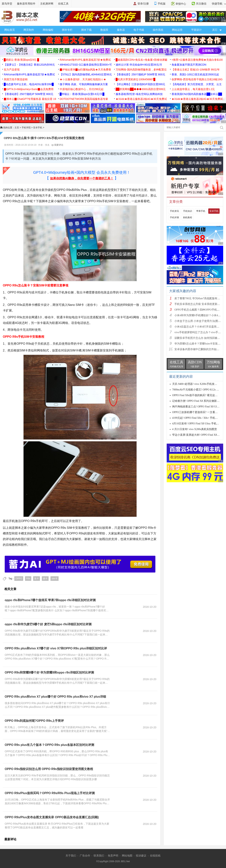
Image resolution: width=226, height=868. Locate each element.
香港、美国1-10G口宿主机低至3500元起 (195, 74)
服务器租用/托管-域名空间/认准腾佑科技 (139, 94)
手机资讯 (174, 211)
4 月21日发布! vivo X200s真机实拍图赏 (195, 429)
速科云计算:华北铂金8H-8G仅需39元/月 (139, 65)
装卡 (37, 579)
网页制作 (29, 30)
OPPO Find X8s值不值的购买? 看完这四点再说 (199, 395)
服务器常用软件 (26, 4)
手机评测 (174, 217)
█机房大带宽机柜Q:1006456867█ (135, 79)
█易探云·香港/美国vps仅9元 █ (21, 60)
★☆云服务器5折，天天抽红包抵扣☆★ (83, 79)
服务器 (121, 30)
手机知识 (188, 211)
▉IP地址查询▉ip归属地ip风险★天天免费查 (85, 70)
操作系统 (158, 30)
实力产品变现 (12, 70)
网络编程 (48, 30)
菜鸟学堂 (7, 4)
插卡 (45, 579)
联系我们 (99, 856)
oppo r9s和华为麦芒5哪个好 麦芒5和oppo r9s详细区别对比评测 (48, 624)
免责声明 (113, 856)
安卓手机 (38, 128)
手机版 (162, 4)
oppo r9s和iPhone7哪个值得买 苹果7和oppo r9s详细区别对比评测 (50, 600)
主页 (17, 128)
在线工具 (63, 4)
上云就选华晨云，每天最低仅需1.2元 (193, 89)
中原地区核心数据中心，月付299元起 (82, 89)
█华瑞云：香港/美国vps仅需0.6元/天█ (82, 94)
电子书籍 (139, 30)
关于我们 (71, 856)
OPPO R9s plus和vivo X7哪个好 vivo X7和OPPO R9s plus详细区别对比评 (56, 648)
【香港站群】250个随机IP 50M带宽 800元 (140, 74)
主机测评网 (47, 4)
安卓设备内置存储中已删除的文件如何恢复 (199, 349)
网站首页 (10, 30)
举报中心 (181, 4)
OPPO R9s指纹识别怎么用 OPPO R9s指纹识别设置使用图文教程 (49, 769)
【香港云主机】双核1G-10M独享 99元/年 (196, 70)
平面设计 (196, 30)
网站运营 (177, 30)
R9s (28, 579)
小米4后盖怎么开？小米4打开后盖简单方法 (199, 327)
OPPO (19, 579)
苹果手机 (201, 211)
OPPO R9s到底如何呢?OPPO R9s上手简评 (34, 721)
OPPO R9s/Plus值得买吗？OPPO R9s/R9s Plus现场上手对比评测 (50, 793)
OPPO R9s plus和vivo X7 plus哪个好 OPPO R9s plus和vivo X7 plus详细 (55, 697)
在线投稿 (155, 856)
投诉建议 (141, 856)
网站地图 (127, 856)
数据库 (104, 30)
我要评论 (57, 145)
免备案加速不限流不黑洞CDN (189, 65)
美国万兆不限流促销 (16, 79)
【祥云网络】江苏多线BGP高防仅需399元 (140, 84)
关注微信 (201, 4)
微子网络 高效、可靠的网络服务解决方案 (84, 84)
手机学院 (26, 128)
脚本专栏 (67, 30)
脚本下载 (86, 30)
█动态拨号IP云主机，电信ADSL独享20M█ (29, 84)
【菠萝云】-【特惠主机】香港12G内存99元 (29, 65)
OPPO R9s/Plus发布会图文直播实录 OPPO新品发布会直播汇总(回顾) (52, 817)
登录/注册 (143, 4)
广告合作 (85, 856)
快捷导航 (219, 4)
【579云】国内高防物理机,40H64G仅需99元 (86, 74)
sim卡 (55, 579)
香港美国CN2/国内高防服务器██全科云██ (197, 94)
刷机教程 (188, 217)
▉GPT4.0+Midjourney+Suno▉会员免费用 (29, 89)
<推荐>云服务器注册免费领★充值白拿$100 (197, 60)
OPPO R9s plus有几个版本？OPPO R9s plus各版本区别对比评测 (49, 745)
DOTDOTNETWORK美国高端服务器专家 (84, 99)
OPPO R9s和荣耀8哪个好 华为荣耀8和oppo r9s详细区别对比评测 (49, 672)
